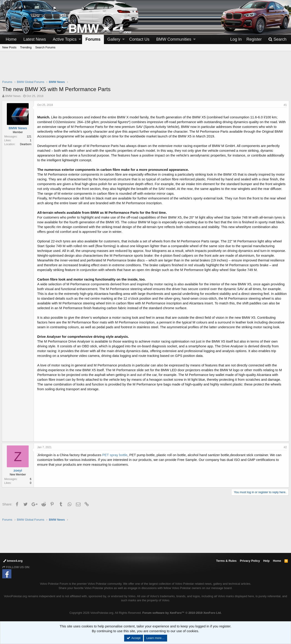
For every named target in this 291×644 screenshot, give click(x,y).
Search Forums (45, 47)
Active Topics (65, 39)
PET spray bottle (115, 460)
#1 (285, 105)
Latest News (35, 39)
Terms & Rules (226, 561)
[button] (80, 39)
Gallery (114, 39)
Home (11, 39)
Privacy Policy (250, 561)
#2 (285, 452)
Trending (26, 47)
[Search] (277, 39)
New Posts (9, 47)
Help (266, 561)
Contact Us (139, 39)
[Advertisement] (145, 68)
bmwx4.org (13, 561)
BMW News (13, 96)
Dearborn (26, 144)
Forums (93, 39)
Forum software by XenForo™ (182, 613)
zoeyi (18, 475)
